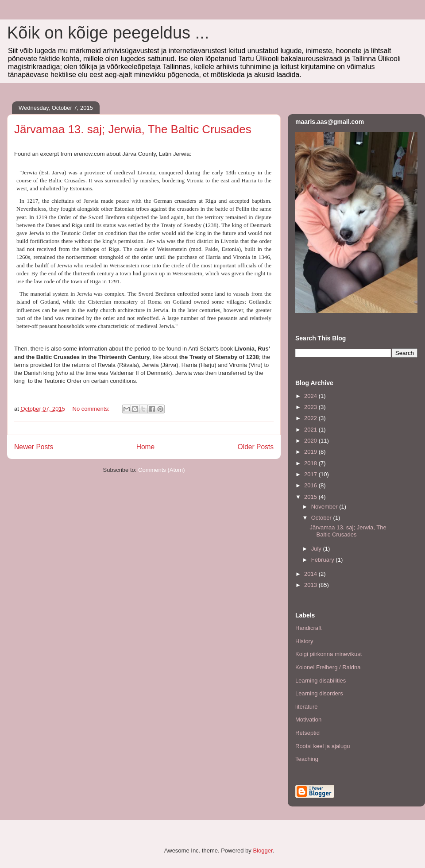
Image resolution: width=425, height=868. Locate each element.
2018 (311, 463)
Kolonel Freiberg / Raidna (328, 667)
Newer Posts (34, 447)
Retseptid (307, 733)
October (322, 518)
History (304, 641)
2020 (311, 441)
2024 (311, 396)
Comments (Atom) (161, 470)
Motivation (308, 719)
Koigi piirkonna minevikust (328, 654)
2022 (311, 418)
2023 (311, 407)
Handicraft (308, 628)
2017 (311, 474)
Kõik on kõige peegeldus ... (108, 33)
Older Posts (256, 447)
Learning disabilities (321, 681)
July (317, 549)
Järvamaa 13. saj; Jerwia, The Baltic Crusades (133, 129)
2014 (311, 574)
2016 (311, 485)
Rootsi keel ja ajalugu (323, 746)
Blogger (263, 851)
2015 (311, 497)
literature (307, 707)
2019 (311, 452)
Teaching (307, 759)
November (325, 507)
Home (146, 447)
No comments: (92, 409)
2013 (311, 585)
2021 (311, 430)
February (324, 560)
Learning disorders (319, 693)
